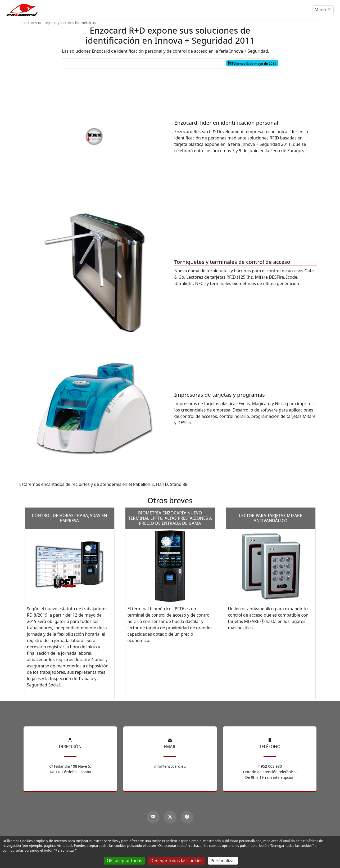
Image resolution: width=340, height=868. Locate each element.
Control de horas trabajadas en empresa (69, 518)
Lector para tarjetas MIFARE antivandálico (271, 518)
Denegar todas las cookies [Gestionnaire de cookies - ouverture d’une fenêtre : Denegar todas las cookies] (176, 861)
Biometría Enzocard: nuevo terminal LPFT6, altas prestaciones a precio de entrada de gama (170, 518)
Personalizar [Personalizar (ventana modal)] (223, 861)
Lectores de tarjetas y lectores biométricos (59, 23)
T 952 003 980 (270, 766)
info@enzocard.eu (170, 766)
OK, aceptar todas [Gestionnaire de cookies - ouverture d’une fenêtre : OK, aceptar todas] (124, 861)
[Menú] (323, 10)
